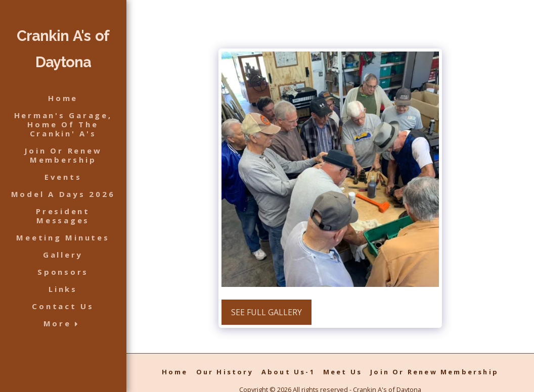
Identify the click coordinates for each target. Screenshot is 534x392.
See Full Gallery (266, 312)
